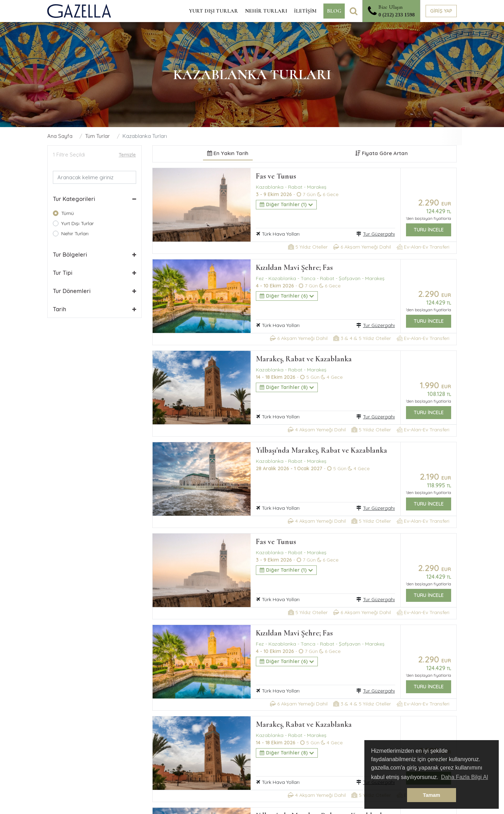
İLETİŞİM (305, 11)
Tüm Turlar (97, 136)
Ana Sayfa (60, 136)
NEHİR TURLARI (266, 11)
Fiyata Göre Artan (381, 153)
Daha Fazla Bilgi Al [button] (464, 777)
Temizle (127, 155)
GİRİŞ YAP (441, 11)
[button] (94, 199)
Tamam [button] (431, 795)
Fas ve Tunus (276, 176)
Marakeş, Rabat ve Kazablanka (304, 359)
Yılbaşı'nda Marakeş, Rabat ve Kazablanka (321, 450)
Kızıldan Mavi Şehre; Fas (294, 267)
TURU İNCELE (429, 230)
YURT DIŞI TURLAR (213, 11)
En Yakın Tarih (228, 153)
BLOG (334, 11)
